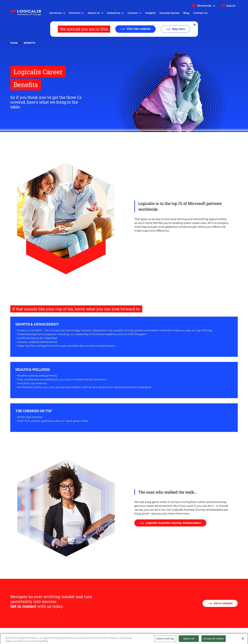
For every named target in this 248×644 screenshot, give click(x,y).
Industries (114, 13)
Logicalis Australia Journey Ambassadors (173, 523)
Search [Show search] (231, 6)
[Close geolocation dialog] (195, 25)
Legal (52, 636)
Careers (133, 13)
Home (14, 43)
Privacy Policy (93, 636)
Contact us (200, 13)
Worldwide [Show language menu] (206, 6)
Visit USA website (138, 29)
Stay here (178, 29)
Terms (108, 636)
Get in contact (223, 603)
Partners (75, 13)
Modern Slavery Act (70, 636)
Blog (186, 13)
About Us (94, 13)
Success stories (169, 13)
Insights (150, 13)
